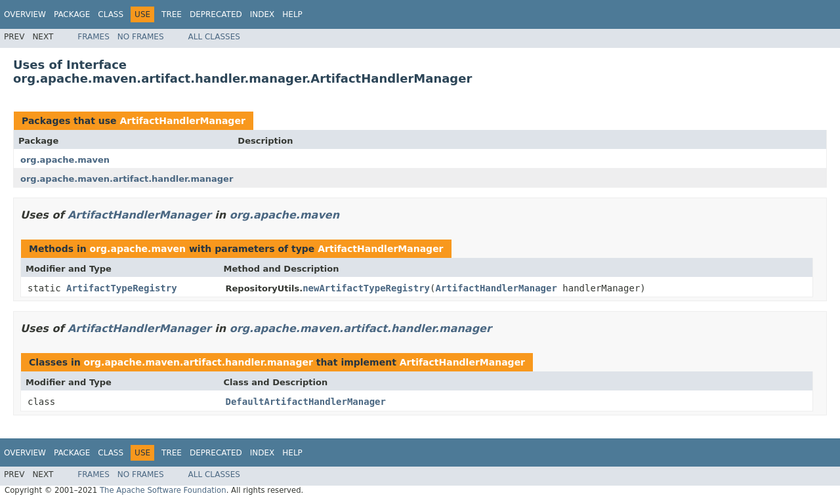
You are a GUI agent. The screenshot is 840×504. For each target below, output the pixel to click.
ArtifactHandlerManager (182, 121)
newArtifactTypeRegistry (366, 288)
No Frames (141, 37)
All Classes (214, 37)
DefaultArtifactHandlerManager (306, 402)
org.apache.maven (65, 160)
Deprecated (216, 14)
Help (292, 14)
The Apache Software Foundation (163, 490)
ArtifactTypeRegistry (122, 288)
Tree (172, 14)
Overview (25, 14)
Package (72, 14)
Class (111, 14)
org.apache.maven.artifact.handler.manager (127, 179)
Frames (94, 37)
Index (262, 14)
